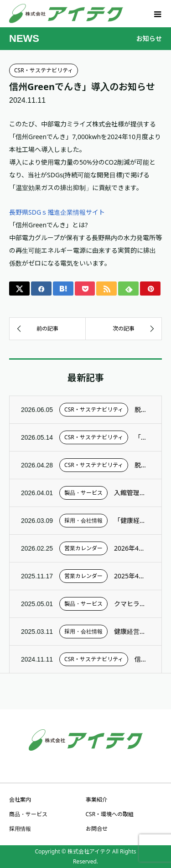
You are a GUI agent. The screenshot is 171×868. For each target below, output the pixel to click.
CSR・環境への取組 (110, 814)
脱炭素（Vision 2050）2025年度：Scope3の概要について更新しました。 (142, 409)
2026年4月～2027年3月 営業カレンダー (132, 548)
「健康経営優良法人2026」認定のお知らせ (132, 520)
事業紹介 (97, 800)
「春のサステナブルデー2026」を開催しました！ (142, 437)
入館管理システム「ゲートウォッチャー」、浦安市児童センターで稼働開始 (132, 493)
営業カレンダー (83, 548)
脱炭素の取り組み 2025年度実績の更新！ (142, 465)
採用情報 (20, 829)
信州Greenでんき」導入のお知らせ (142, 659)
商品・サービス (28, 814)
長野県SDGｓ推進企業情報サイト (57, 212)
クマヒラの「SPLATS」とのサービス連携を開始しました (132, 604)
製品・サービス (83, 493)
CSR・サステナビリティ (44, 70)
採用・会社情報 (83, 520)
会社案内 (20, 800)
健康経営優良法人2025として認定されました (132, 631)
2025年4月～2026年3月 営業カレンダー (132, 576)
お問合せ (97, 829)
